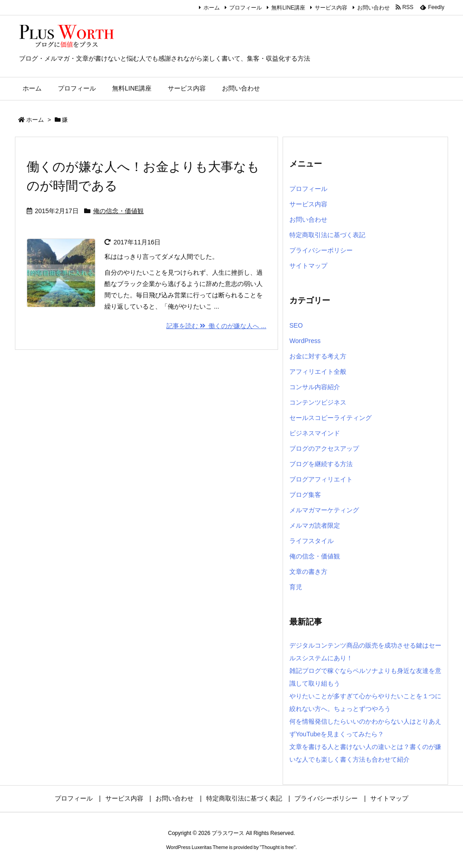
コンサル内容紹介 (315, 387)
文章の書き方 (308, 572)
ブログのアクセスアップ (324, 448)
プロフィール (246, 8)
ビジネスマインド (315, 433)
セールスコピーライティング (331, 418)
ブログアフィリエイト (321, 479)
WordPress (305, 341)
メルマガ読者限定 (315, 525)
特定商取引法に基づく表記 (327, 235)
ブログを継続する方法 (321, 464)
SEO (296, 325)
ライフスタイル (312, 541)
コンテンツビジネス (318, 402)
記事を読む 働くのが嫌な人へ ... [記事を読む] (216, 326)
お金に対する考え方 (318, 356)
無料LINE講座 (288, 8)
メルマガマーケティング (324, 510)
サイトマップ (308, 266)
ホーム (212, 8)
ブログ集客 (305, 495)
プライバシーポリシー (321, 250)
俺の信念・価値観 (118, 211)
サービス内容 (331, 8)
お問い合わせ (373, 8)
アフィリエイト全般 (318, 372)
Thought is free (277, 847)
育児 (296, 587)
